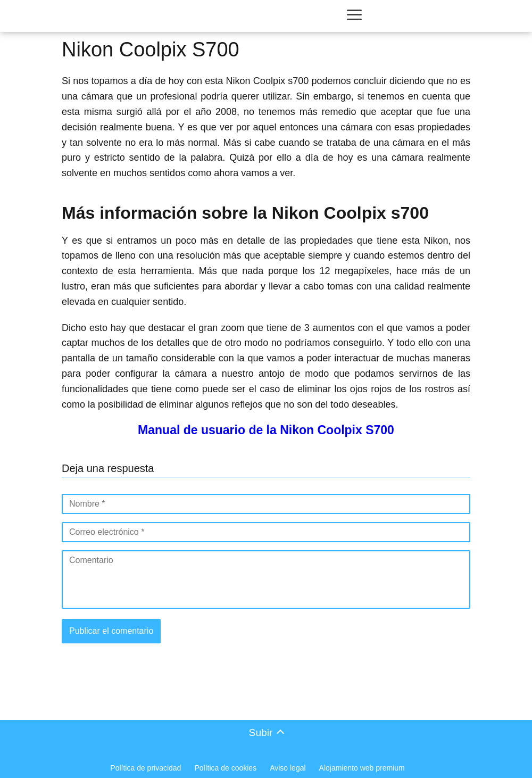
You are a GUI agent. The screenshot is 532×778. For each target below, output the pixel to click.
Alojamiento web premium (362, 768)
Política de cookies (225, 768)
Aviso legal (288, 768)
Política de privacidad (146, 768)
